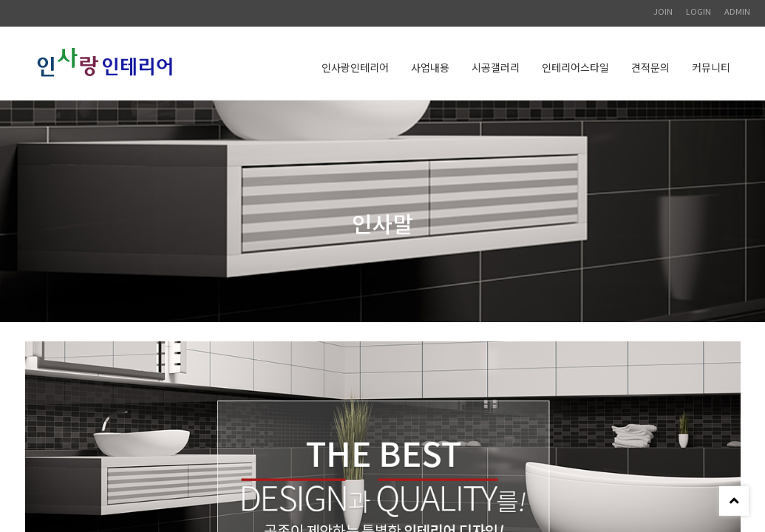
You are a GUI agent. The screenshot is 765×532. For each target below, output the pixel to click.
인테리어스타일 (575, 67)
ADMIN (737, 11)
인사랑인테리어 (355, 67)
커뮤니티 (711, 67)
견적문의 (650, 67)
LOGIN (698, 11)
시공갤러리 (496, 67)
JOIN (663, 11)
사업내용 (430, 67)
